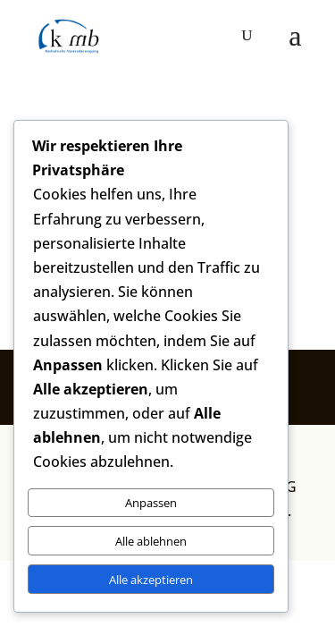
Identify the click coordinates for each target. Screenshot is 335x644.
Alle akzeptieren (151, 580)
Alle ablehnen (151, 541)
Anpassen (151, 503)
